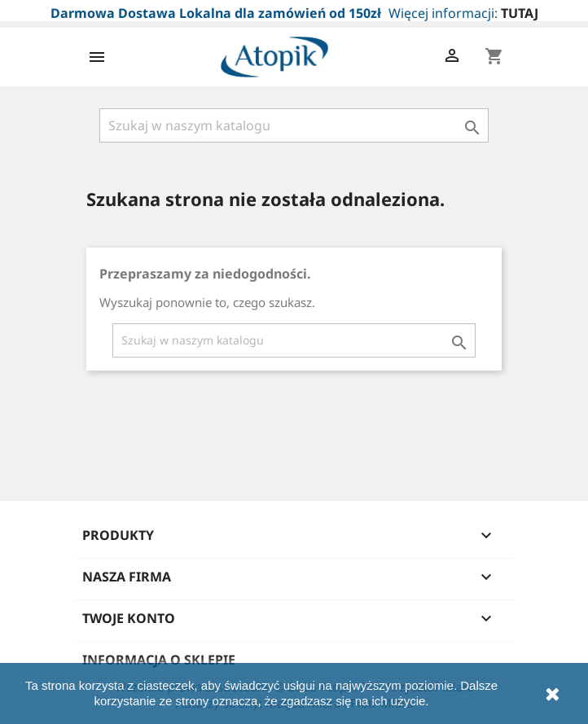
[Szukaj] (294, 125)
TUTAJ (520, 13)
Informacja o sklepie (159, 660)
